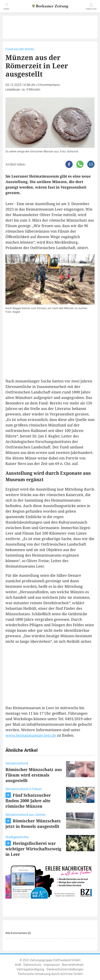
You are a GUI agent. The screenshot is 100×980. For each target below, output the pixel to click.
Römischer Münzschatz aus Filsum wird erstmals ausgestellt (34, 775)
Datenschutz (32, 965)
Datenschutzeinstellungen (65, 969)
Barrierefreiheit (73, 965)
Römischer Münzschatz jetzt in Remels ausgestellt (33, 824)
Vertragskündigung (30, 969)
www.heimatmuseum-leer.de (31, 735)
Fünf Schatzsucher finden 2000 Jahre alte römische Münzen (28, 801)
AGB (18, 965)
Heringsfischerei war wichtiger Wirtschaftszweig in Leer (33, 849)
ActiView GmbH (71, 974)
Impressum (52, 965)
